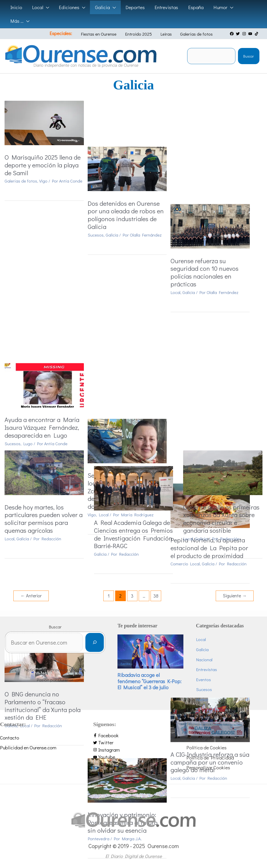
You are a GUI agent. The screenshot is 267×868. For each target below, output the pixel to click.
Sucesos (102, 189)
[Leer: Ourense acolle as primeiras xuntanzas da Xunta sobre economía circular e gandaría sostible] (223, 472)
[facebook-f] (133, 736)
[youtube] (251, 34)
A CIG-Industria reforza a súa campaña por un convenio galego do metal (222, 401)
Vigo (43, 181)
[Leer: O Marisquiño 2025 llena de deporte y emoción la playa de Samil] (44, 122)
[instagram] (245, 34)
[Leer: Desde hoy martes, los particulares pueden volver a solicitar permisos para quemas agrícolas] (44, 472)
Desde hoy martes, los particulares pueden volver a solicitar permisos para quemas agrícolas (44, 519)
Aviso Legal (199, 738)
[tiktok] (257, 34)
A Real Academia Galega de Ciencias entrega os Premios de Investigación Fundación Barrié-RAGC (133, 534)
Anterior (31, 596)
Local (188, 189)
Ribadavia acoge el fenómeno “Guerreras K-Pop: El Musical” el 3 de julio (149, 681)
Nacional (204, 660)
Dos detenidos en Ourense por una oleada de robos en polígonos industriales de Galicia (132, 169)
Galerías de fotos (193, 34)
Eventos (125, 664)
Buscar (249, 56)
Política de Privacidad (210, 758)
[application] (46, 7)
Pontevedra (105, 432)
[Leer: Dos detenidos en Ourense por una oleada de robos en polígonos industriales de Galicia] (133, 122)
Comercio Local (198, 303)
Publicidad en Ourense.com (28, 747)
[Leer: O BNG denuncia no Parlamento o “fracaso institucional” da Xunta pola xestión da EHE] (44, 350)
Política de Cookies (207, 747)
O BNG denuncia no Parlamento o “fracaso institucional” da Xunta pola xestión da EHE (43, 397)
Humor (202, 699)
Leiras (164, 34)
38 (156, 596)
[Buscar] (95, 642)
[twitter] (238, 34)
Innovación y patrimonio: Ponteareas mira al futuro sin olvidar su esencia (129, 416)
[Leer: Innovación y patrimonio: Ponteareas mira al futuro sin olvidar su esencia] (133, 373)
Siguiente (235, 596)
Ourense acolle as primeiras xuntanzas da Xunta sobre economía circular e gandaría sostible (221, 519)
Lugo (28, 295)
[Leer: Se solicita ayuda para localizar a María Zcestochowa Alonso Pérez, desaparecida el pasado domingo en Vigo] (133, 244)
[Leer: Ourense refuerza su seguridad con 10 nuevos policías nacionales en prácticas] (223, 122)
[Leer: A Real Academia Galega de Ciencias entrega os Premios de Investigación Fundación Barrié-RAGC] (133, 487)
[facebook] (232, 34)
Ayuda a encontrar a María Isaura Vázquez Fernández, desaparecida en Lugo (42, 279)
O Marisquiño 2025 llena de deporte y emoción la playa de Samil (43, 165)
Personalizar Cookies (208, 767)
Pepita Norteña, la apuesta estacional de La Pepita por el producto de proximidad (222, 287)
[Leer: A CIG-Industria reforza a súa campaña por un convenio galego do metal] (223, 358)
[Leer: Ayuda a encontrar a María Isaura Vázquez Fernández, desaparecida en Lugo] (44, 236)
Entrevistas (207, 669)
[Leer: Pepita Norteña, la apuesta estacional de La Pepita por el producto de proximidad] (223, 244)
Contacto (10, 738)
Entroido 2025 (139, 34)
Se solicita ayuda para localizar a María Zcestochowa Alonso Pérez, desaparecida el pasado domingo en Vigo (131, 294)
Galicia (118, 189)
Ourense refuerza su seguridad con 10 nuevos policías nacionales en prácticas (217, 169)
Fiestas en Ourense (101, 34)
